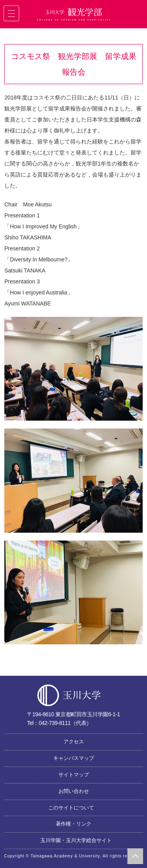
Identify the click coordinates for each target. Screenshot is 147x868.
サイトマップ (74, 775)
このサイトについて (71, 808)
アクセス (74, 742)
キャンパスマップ (74, 758)
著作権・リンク (73, 824)
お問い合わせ (74, 791)
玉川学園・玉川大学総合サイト (76, 840)
